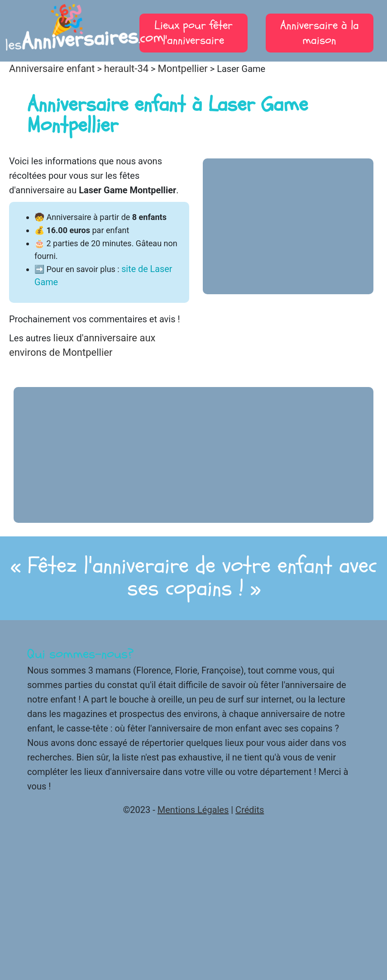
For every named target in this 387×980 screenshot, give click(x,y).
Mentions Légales (193, 810)
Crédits (250, 810)
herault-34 (126, 69)
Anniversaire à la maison (320, 33)
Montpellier (183, 69)
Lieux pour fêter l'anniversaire (193, 33)
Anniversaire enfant (52, 69)
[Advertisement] (288, 226)
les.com (68, 31)
